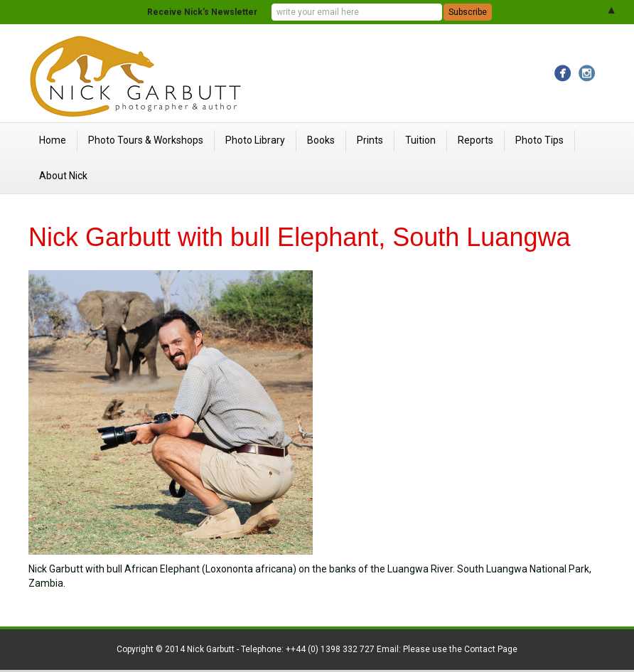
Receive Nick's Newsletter (202, 12)
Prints (370, 140)
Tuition (420, 140)
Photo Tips (539, 140)
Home (53, 140)
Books (321, 140)
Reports (476, 140)
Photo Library (255, 140)
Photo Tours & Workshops (146, 140)
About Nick (63, 176)
